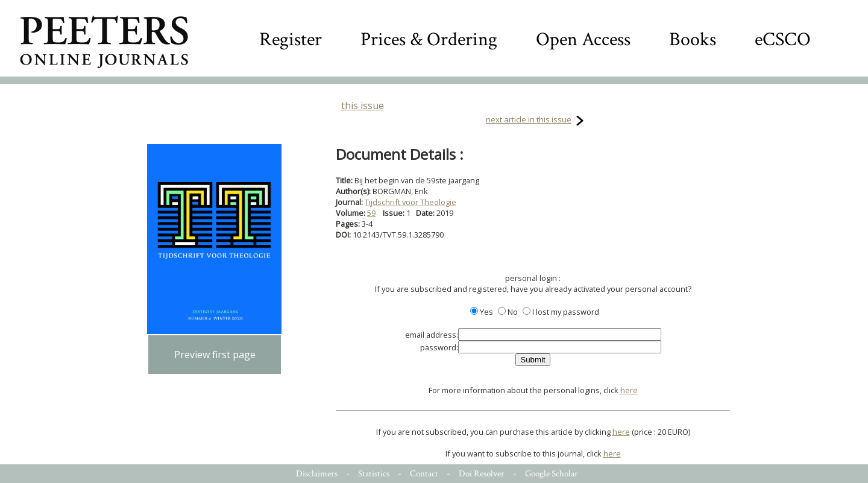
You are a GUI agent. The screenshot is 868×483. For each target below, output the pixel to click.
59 (371, 213)
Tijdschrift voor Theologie (410, 202)
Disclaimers (317, 474)
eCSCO (783, 39)
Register (291, 39)
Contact (424, 474)
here (629, 390)
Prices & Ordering (429, 39)
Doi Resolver (482, 474)
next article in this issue (529, 119)
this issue (363, 106)
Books (693, 39)
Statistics (374, 474)
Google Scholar (552, 474)
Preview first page (215, 355)
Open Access (583, 39)
